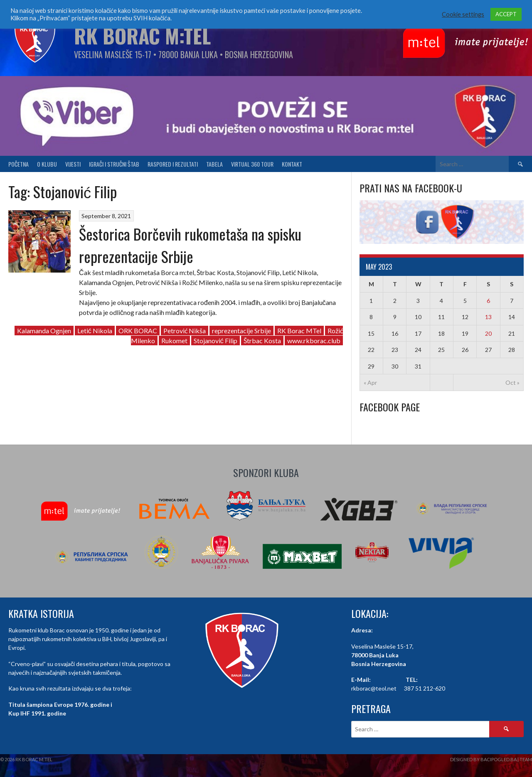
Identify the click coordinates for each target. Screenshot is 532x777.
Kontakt (292, 164)
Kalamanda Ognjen (44, 331)
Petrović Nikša (185, 331)
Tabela (214, 164)
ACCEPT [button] (506, 14)
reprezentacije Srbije (241, 331)
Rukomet (174, 341)
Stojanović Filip (216, 341)
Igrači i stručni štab (114, 164)
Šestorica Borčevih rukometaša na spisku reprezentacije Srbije (190, 245)
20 (488, 333)
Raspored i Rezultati (173, 164)
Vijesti (73, 164)
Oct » (512, 382)
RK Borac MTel (299, 331)
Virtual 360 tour (252, 164)
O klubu (47, 164)
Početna (18, 164)
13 (488, 317)
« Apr (370, 382)
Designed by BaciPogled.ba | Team (491, 759)
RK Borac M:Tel (142, 36)
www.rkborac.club (314, 341)
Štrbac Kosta (262, 341)
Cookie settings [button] (463, 14)
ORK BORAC (138, 331)
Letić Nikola (95, 331)
